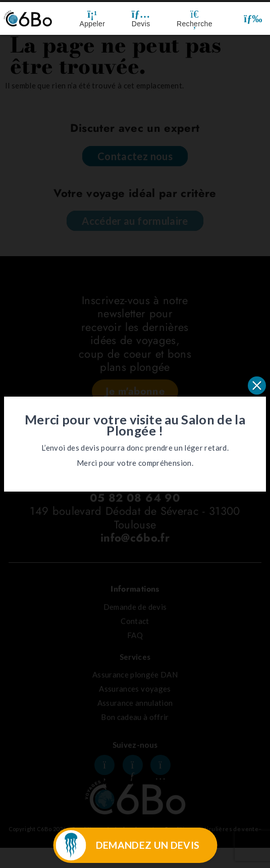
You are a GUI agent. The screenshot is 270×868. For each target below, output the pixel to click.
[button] (253, 18)
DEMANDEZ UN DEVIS (148, 845)
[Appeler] (92, 14)
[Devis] (141, 14)
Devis (141, 24)
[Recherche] (194, 14)
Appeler (93, 24)
